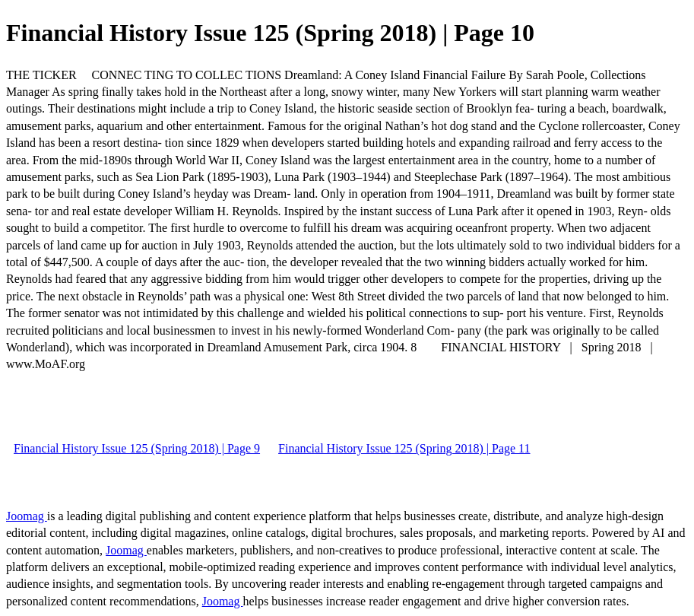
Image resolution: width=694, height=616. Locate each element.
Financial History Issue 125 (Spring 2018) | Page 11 (404, 448)
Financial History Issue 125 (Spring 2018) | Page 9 (137, 448)
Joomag (27, 516)
